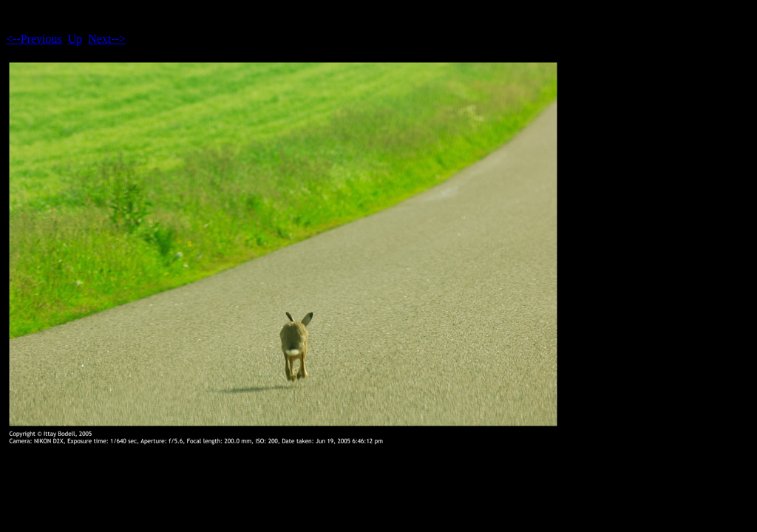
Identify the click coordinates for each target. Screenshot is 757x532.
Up (75, 39)
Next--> (107, 39)
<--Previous (34, 39)
